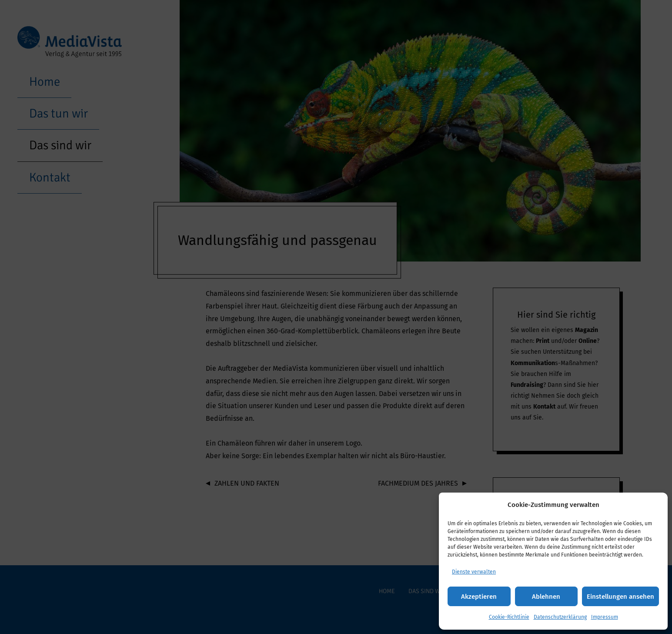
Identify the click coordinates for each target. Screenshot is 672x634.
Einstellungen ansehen (620, 597)
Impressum (605, 617)
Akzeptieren (479, 597)
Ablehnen (546, 597)
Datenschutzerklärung (560, 617)
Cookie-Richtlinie (509, 617)
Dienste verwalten (474, 572)
